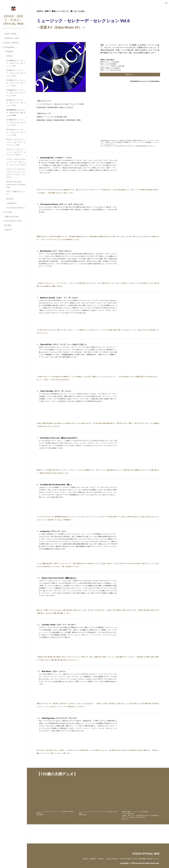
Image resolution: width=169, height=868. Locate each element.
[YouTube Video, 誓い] (140, 496)
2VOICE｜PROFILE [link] (12, 43)
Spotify (50, 120)
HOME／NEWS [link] (10, 34)
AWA (79, 120)
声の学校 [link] (8, 225)
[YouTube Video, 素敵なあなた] (140, 589)
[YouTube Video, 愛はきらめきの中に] (140, 449)
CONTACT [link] (8, 230)
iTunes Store (41, 107)
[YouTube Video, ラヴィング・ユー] (140, 542)
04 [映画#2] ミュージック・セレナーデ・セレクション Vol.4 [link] (16, 93)
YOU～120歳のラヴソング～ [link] (16, 193)
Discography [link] (9, 47)
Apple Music (41, 120)
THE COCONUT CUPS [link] (13, 221)
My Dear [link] (10, 199)
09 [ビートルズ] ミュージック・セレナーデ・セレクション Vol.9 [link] (16, 142)
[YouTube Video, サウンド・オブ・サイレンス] (140, 215)
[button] (166, 3)
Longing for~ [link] (12, 203)
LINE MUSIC (71, 120)
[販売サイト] (130, 75)
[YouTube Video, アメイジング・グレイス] (140, 729)
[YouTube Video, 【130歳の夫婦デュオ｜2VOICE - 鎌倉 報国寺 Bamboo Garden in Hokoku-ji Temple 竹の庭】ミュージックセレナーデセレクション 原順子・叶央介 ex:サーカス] (55, 796)
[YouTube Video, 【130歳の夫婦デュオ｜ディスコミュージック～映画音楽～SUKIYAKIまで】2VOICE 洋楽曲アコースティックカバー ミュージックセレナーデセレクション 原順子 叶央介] (130, 118)
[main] (98, 21)
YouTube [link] (8, 212)
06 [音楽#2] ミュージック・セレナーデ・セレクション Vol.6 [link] (16, 113)
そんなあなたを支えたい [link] (16, 208)
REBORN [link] (10, 52)
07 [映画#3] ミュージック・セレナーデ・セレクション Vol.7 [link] (16, 122)
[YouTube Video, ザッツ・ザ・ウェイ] (140, 402)
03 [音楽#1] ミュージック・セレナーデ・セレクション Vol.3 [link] (16, 83)
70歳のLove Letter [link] (12, 216)
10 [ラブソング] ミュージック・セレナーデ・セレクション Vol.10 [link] (16, 152)
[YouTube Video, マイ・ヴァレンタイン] (140, 262)
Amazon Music (53, 107)
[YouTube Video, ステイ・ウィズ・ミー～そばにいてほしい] (140, 356)
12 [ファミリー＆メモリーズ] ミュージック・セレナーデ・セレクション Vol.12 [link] (16, 173)
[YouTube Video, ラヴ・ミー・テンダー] (140, 636)
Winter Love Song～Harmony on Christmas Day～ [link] (16, 184)
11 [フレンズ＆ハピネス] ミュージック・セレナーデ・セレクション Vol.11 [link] (16, 162)
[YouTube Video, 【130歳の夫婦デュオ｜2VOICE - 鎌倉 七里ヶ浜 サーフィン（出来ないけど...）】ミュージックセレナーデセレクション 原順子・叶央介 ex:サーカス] (98, 796)
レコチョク (69, 107)
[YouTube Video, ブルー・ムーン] (140, 683)
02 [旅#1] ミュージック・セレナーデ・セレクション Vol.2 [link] (16, 73)
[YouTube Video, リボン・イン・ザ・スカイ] (140, 309)
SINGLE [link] (9, 56)
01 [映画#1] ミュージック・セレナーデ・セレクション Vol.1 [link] (16, 63)
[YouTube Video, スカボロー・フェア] (140, 169)
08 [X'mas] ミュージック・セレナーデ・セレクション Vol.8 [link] (16, 132)
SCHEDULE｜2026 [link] (12, 38)
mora (62, 107)
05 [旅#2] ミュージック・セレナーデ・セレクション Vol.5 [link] (16, 103)
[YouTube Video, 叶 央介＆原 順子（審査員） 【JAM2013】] (140, 796)
